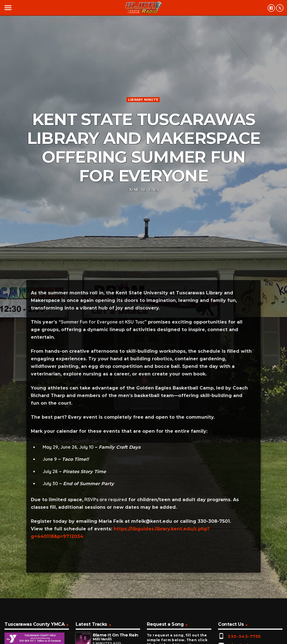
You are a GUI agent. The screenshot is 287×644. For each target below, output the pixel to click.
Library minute (143, 100)
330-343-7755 (244, 636)
